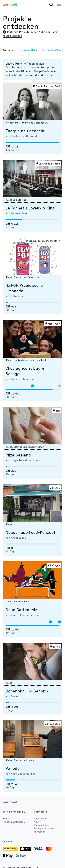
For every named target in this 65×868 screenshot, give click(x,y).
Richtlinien (40, 819)
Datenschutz (41, 825)
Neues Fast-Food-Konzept (31, 532)
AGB (36, 822)
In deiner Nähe (29, 50)
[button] (51, 4)
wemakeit (10, 802)
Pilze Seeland (18, 455)
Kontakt (7, 819)
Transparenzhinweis (45, 828)
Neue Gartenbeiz (21, 610)
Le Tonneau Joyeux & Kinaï (31, 208)
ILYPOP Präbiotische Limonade (24, 288)
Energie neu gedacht (25, 131)
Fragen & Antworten (14, 822)
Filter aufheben (12, 36)
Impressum (40, 832)
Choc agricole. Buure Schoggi (25, 371)
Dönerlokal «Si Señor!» (27, 691)
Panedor (13, 768)
